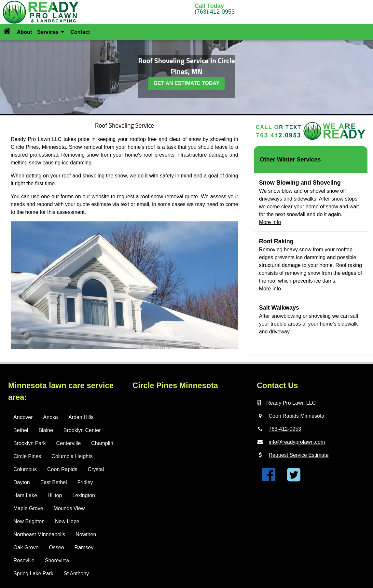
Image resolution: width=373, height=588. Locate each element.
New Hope (67, 521)
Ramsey (84, 547)
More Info (270, 222)
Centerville (69, 443)
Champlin (102, 443)
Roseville (24, 560)
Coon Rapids (62, 469)
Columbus (25, 469)
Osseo (56, 547)
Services (51, 32)
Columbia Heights (72, 456)
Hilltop (55, 495)
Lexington (83, 495)
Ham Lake (25, 495)
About (24, 32)
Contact (80, 32)
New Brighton (29, 521)
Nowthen (86, 534)
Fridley (85, 482)
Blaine (46, 430)
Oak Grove (26, 547)
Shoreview (57, 560)
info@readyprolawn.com (297, 442)
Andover (23, 417)
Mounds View (69, 508)
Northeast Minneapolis (39, 534)
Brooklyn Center (82, 430)
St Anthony (76, 574)
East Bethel (54, 482)
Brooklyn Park (30, 443)
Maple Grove (28, 508)
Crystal (96, 469)
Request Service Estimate (299, 455)
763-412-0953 (285, 429)
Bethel (21, 430)
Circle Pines (27, 456)
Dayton (22, 482)
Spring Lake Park (33, 574)
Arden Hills (81, 417)
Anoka (51, 417)
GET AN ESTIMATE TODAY (187, 83)
